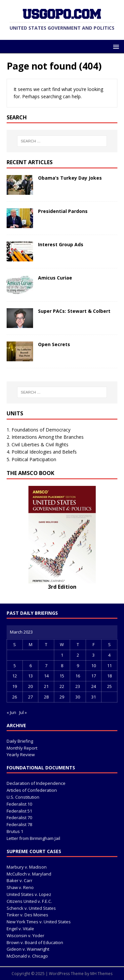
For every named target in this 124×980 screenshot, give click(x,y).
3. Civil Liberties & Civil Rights (38, 445)
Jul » (23, 712)
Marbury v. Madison (27, 867)
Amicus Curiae (55, 278)
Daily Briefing (20, 741)
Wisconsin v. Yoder (25, 935)
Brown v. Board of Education (35, 942)
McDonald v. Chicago (27, 956)
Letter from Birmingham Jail (33, 838)
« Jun (11, 712)
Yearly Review (21, 755)
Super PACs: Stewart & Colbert (74, 311)
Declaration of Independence (36, 783)
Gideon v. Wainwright (28, 949)
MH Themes (101, 974)
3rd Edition (62, 587)
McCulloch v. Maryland (29, 874)
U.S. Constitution (23, 797)
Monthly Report (22, 748)
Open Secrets (54, 344)
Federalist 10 (19, 804)
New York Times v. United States (39, 922)
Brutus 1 (15, 831)
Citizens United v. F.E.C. (29, 901)
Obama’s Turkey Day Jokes (70, 178)
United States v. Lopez (29, 894)
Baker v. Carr (20, 880)
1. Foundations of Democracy (39, 430)
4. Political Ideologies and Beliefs (42, 452)
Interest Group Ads (61, 244)
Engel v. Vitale (20, 929)
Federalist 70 (19, 817)
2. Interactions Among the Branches (45, 437)
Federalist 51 (19, 811)
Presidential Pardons (63, 211)
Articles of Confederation (32, 790)
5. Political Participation (31, 459)
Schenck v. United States (31, 908)
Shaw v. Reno (20, 887)
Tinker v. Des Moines (27, 915)
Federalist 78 (19, 824)
